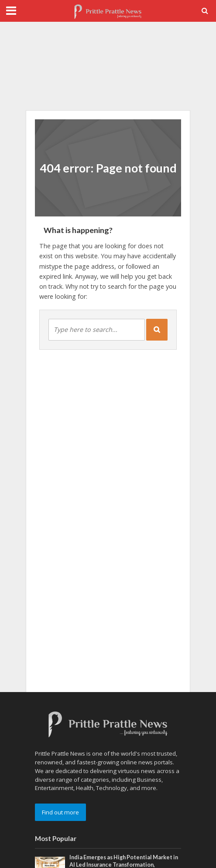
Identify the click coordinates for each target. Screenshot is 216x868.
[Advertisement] (108, 66)
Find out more (60, 812)
